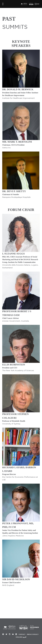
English (19, 637)
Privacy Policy (33, 634)
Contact (22, 634)
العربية (24, 637)
